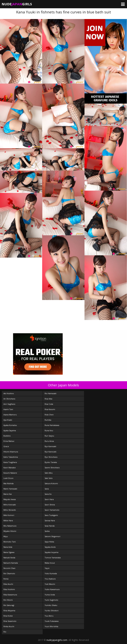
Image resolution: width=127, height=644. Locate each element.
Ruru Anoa (49, 441)
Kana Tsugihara (10, 462)
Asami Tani (8, 409)
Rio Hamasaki (51, 393)
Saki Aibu (49, 473)
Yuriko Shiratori (52, 610)
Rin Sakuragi (9, 605)
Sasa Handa (50, 526)
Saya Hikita (49, 542)
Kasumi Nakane (10, 473)
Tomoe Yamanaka (53, 558)
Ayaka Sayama (10, 430)
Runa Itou (49, 430)
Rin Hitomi (8, 600)
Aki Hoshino (9, 393)
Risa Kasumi (50, 409)
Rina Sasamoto (10, 621)
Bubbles (7, 436)
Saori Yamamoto (52, 510)
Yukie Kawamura (52, 589)
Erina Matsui (9, 441)
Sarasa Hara (50, 520)
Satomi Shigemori (53, 536)
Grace (6, 446)
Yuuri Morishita (51, 626)
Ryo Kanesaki (50, 446)
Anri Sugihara (9, 404)
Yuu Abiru (49, 616)
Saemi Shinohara (52, 468)
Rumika (48, 420)
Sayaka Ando (50, 547)
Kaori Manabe (10, 468)
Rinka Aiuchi (9, 626)
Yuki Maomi (50, 584)
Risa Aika (48, 399)
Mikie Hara (8, 520)
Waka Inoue (50, 563)
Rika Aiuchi (8, 584)
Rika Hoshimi (9, 589)
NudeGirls (17, 4)
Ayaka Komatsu (10, 425)
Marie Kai (8, 494)
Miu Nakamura (10, 526)
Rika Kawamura (10, 595)
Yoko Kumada (51, 573)
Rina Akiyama (9, 610)
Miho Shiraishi (10, 510)
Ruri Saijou (49, 436)
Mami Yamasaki (10, 489)
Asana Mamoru (10, 415)
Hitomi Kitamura (11, 452)
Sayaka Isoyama (52, 552)
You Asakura (50, 579)
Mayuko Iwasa (10, 499)
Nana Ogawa (9, 552)
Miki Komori (9, 515)
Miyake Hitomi (10, 531)
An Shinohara (9, 399)
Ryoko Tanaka (51, 462)
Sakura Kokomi (51, 483)
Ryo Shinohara (51, 457)
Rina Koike (8, 616)
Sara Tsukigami (51, 515)
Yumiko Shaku (51, 605)
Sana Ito (48, 494)
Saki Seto (49, 478)
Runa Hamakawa (52, 425)
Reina (6, 579)
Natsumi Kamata (11, 563)
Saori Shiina (50, 505)
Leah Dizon (8, 478)
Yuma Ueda (50, 595)
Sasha (47, 531)
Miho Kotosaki (10, 505)
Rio (5, 632)
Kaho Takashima (11, 457)
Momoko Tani (10, 542)
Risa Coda (49, 404)
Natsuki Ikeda (9, 558)
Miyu (6, 536)
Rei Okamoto (9, 573)
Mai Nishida (9, 483)
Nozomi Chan (9, 568)
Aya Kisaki (8, 420)
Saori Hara (49, 499)
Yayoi (47, 568)
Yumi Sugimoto (51, 600)
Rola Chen (49, 415)
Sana (47, 489)
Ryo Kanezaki (51, 452)
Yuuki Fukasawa (52, 621)
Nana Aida (8, 547)
